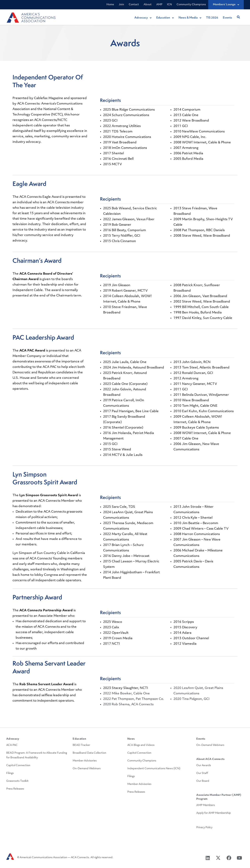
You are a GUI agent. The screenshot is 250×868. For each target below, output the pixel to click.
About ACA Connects (210, 759)
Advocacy (13, 739)
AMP (159, 5)
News (131, 739)
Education (79, 739)
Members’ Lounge (226, 5)
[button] (238, 17)
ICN (169, 5)
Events (201, 739)
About (148, 5)
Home (110, 5)
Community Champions (191, 5)
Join (121, 5)
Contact (134, 5)
